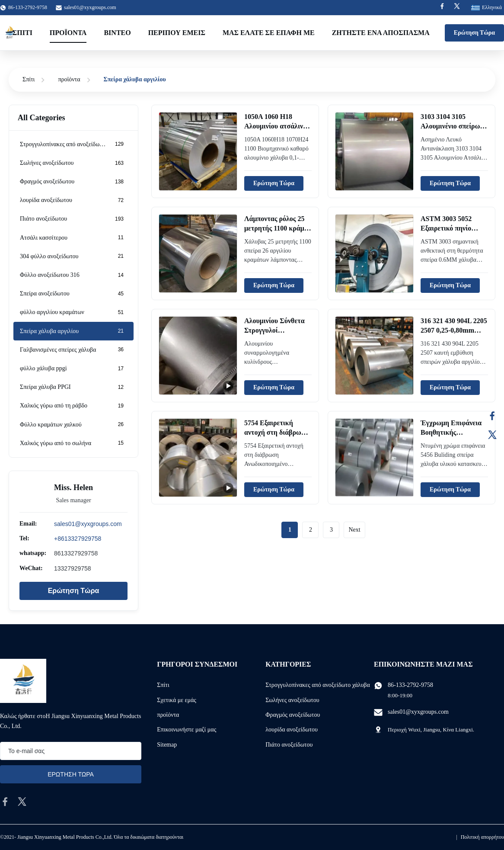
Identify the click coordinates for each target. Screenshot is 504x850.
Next (354, 530)
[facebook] (5, 802)
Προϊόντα (68, 33)
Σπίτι (22, 33)
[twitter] (22, 802)
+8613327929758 (78, 539)
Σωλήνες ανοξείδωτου (292, 700)
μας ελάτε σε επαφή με (269, 33)
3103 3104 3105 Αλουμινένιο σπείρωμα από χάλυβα (454, 126)
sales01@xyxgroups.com (90, 7)
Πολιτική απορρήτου (482, 837)
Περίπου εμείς (177, 33)
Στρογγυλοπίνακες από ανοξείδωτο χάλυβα (318, 685)
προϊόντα (69, 79)
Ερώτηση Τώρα (474, 33)
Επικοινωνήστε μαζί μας (187, 730)
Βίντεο (117, 33)
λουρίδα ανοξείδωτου (292, 730)
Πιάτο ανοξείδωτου (289, 745)
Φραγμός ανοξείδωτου (293, 715)
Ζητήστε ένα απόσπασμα (381, 33)
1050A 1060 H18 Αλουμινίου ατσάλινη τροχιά (276, 126)
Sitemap (167, 745)
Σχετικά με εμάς (177, 700)
